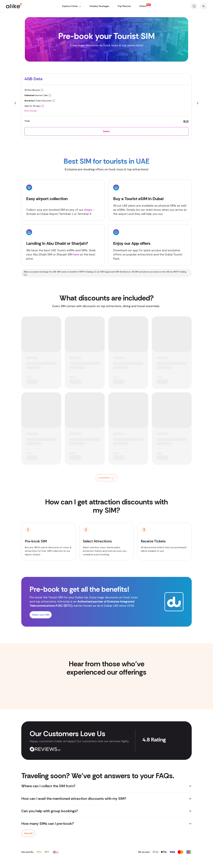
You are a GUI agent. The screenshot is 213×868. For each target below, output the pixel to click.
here (77, 254)
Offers (143, 6)
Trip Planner (124, 6)
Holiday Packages (99, 6)
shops (88, 210)
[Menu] (204, 6)
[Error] (1, 3)
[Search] (194, 6)
